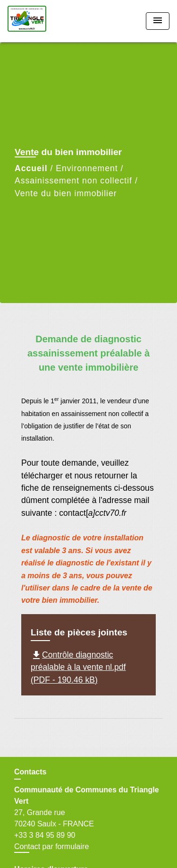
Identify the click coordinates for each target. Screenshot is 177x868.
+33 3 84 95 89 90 (45, 835)
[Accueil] (43, 21)
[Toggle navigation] (158, 21)
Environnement (87, 168)
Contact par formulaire (51, 846)
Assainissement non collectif (73, 181)
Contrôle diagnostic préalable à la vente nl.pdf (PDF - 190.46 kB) (78, 667)
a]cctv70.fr (107, 513)
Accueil (31, 168)
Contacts (30, 772)
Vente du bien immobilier (66, 193)
